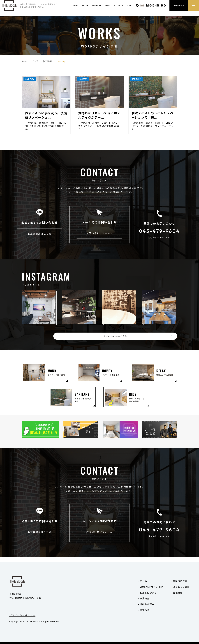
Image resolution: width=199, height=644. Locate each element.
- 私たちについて (147, 593)
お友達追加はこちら (40, 235)
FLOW (129, 5)
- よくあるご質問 (180, 587)
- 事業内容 (144, 598)
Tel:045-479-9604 (156, 5)
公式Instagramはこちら (149, 338)
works (85, 5)
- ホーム (143, 581)
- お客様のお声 (179, 581)
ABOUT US (97, 5)
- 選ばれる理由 (146, 604)
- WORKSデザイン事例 (151, 587)
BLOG (107, 5)
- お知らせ (144, 610)
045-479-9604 (159, 231)
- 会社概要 (177, 593)
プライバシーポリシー (22, 615)
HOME (75, 5)
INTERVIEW (118, 5)
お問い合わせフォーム (99, 234)
